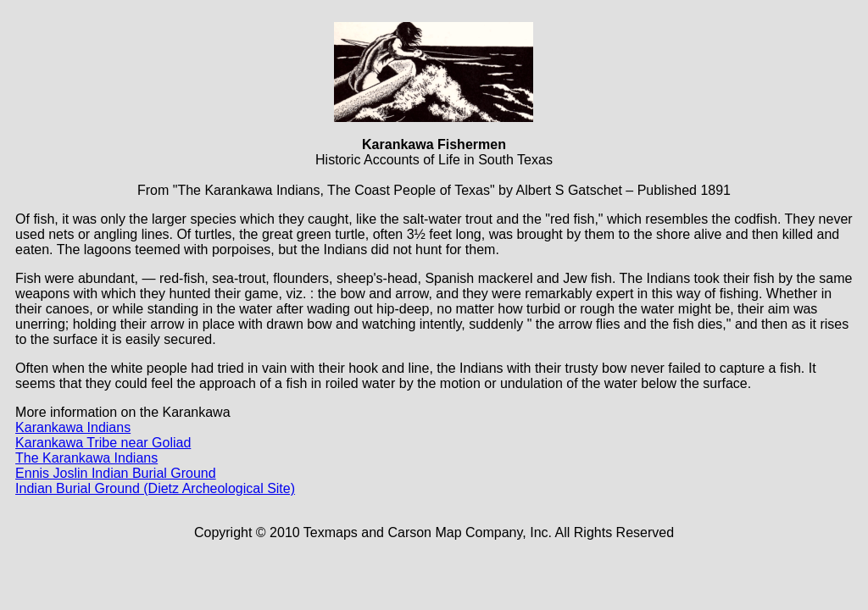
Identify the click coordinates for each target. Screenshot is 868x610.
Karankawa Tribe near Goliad (103, 443)
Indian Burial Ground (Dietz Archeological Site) (155, 488)
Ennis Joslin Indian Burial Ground (116, 473)
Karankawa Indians (73, 427)
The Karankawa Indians (86, 458)
